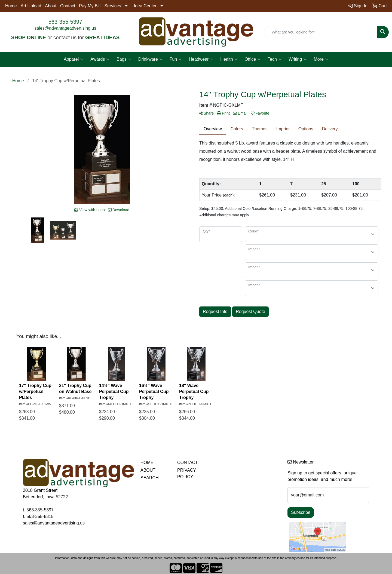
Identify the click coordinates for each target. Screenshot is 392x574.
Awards (100, 59)
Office (253, 59)
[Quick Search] (321, 32)
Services (113, 6)
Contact (68, 6)
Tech (275, 59)
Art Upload (31, 6)
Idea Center (145, 6)
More (321, 59)
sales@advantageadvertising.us (65, 28)
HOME (147, 463)
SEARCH (150, 478)
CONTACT (188, 463)
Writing (298, 59)
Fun (176, 59)
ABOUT (148, 470)
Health (229, 59)
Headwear (201, 59)
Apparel (73, 59)
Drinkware (150, 59)
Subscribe (301, 512)
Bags (124, 59)
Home (11, 6)
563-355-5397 (65, 22)
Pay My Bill (90, 6)
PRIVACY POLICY (187, 473)
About (51, 6)
